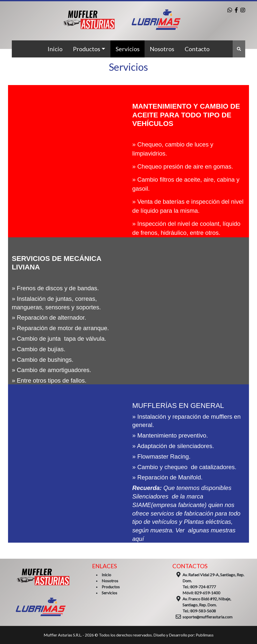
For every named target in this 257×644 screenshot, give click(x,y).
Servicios (128, 49)
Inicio (55, 49)
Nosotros (162, 49)
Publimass (205, 635)
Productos (87, 49)
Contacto (197, 49)
